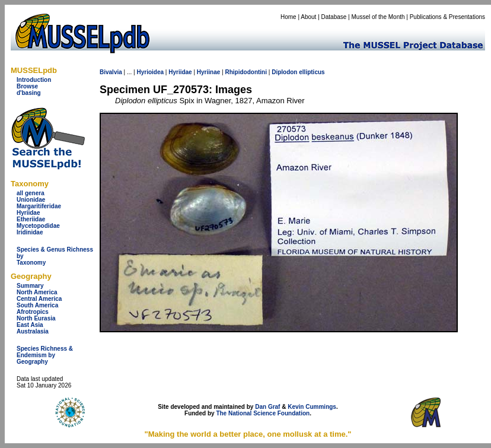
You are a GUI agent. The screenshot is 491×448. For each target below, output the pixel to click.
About (308, 17)
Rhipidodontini (246, 72)
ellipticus (312, 72)
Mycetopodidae (38, 226)
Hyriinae (208, 72)
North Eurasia (36, 318)
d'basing (29, 93)
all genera (31, 193)
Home (288, 17)
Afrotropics (33, 312)
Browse (27, 86)
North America (37, 292)
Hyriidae (28, 213)
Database (334, 17)
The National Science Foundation (263, 413)
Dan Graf (267, 407)
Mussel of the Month (378, 17)
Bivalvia (111, 72)
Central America (39, 299)
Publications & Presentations (447, 17)
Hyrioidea (150, 72)
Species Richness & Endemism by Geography (45, 355)
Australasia (33, 331)
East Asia (30, 325)
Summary (30, 286)
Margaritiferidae (39, 206)
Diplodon (284, 72)
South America (37, 305)
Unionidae (31, 200)
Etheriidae (31, 219)
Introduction (34, 80)
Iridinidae (30, 232)
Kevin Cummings (312, 407)
